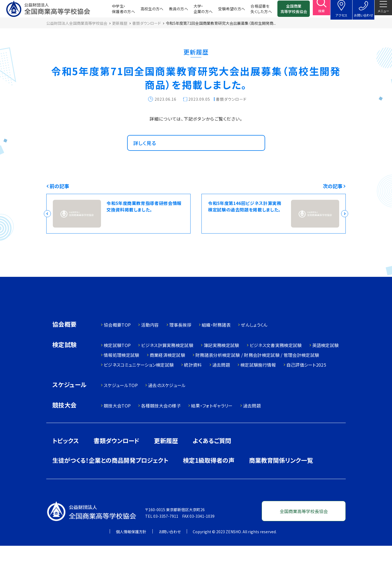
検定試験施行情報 (258, 380)
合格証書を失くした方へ (252, 11)
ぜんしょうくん (254, 340)
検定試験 (65, 360)
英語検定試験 (326, 360)
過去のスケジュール (167, 400)
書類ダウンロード (117, 456)
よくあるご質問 (212, 456)
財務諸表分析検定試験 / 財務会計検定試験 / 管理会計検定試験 (257, 370)
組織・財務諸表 (216, 340)
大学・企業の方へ (194, 11)
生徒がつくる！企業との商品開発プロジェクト (110, 475)
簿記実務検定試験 (221, 360)
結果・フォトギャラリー (212, 421)
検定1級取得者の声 (209, 475)
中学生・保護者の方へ (115, 11)
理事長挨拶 (180, 340)
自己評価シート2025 (306, 380)
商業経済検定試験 (168, 370)
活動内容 (150, 340)
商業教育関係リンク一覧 (281, 475)
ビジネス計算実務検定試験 (167, 360)
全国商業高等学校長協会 (285, 11)
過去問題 (221, 380)
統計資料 (193, 380)
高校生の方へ (143, 11)
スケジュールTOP (121, 400)
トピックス (66, 456)
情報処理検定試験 (122, 370)
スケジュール (69, 400)
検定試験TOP (117, 360)
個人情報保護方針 (131, 547)
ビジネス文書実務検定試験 (276, 360)
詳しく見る (148, 153)
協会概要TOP (117, 340)
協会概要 (65, 340)
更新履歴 (166, 456)
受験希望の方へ (223, 11)
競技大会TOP (117, 421)
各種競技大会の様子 (161, 421)
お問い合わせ (170, 547)
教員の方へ (170, 11)
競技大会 (65, 421)
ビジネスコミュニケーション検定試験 (139, 380)
